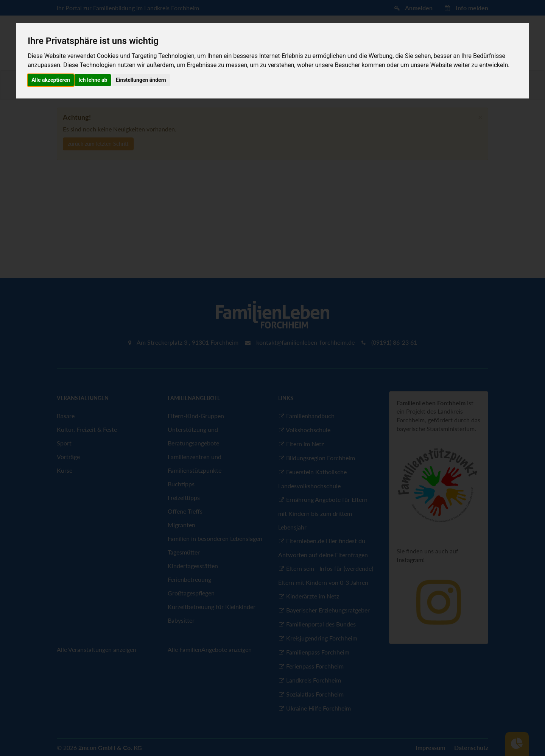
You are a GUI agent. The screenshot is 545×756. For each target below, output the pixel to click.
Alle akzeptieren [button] (51, 80)
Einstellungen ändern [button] (141, 80)
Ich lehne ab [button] (93, 80)
